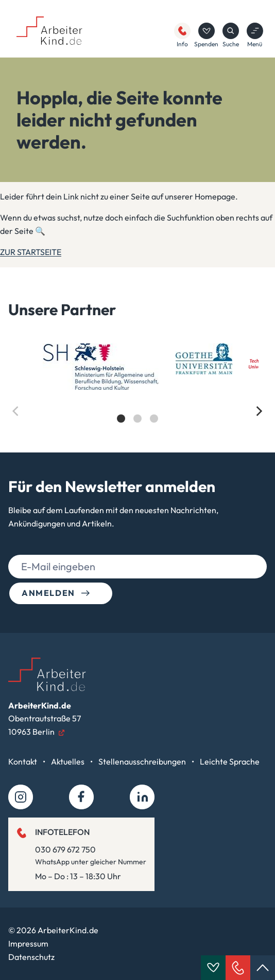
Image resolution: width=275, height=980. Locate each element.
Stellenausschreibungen (143, 761)
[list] (137, 392)
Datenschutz (31, 957)
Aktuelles (68, 761)
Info (182, 35)
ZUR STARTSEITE (31, 252)
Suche (231, 35)
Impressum (28, 943)
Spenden (206, 35)
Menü (255, 35)
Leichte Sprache (230, 761)
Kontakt (23, 761)
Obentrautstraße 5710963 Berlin (45, 719)
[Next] (259, 411)
